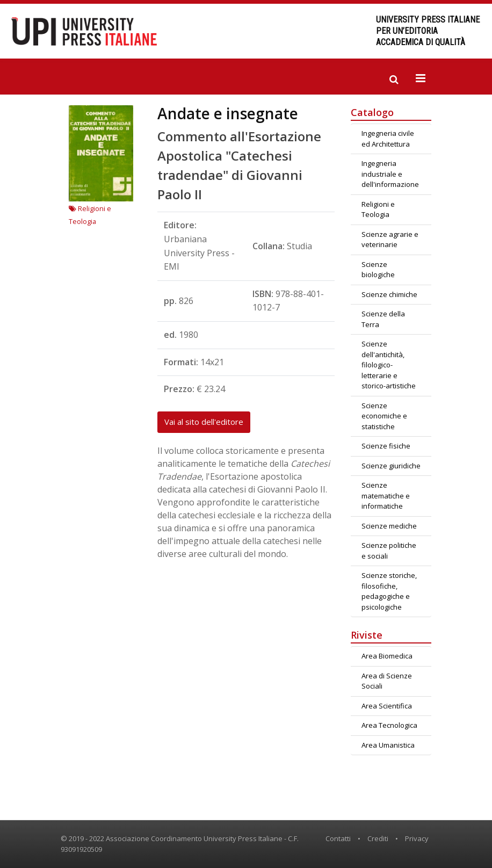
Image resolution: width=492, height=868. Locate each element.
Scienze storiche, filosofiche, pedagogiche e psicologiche (389, 591)
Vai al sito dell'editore (204, 422)
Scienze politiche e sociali (389, 551)
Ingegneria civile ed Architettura (388, 139)
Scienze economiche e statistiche (384, 416)
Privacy (417, 838)
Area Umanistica (388, 745)
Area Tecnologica (389, 725)
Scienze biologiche (378, 270)
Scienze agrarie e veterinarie (390, 240)
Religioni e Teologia (378, 209)
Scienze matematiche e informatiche (386, 496)
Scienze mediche (389, 526)
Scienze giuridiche (391, 466)
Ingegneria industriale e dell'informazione (390, 174)
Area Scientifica (387, 706)
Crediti (378, 838)
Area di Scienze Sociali (387, 681)
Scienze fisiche (386, 446)
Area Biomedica (387, 656)
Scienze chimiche (389, 294)
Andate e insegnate (228, 113)
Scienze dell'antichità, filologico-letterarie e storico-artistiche (389, 365)
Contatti (338, 838)
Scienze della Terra (383, 319)
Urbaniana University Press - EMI (199, 253)
